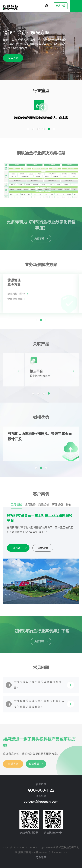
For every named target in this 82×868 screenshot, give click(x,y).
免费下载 (39, 242)
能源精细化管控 (16, 297)
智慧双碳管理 (15, 302)
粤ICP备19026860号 (40, 852)
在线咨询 (13, 767)
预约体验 (61, 6)
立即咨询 (13, 58)
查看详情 (43, 548)
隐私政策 (41, 857)
